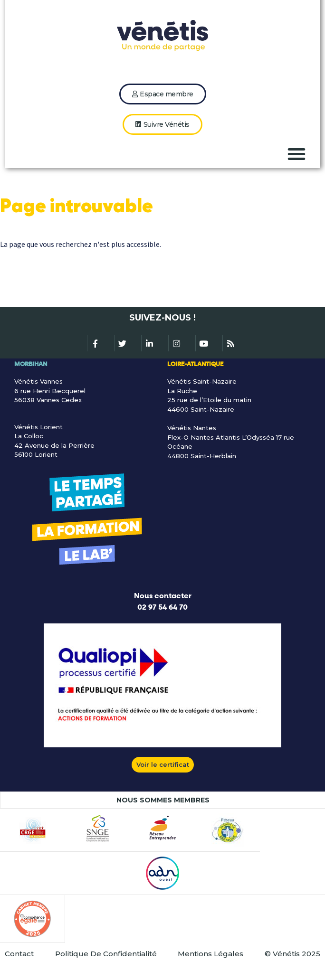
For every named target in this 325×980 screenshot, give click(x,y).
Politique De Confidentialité (106, 954)
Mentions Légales (210, 954)
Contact (19, 954)
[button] (296, 154)
